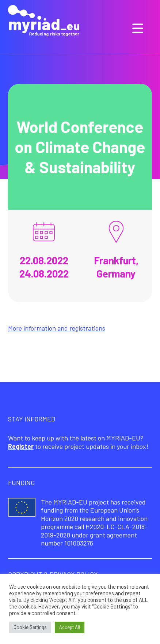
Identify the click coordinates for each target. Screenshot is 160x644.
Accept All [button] (70, 627)
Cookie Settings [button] (30, 627)
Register (21, 446)
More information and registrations (57, 328)
